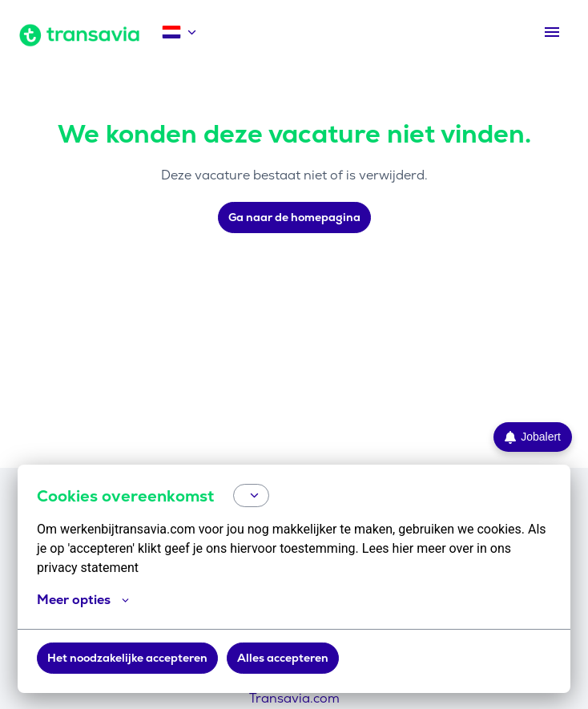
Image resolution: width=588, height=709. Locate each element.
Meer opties (83, 600)
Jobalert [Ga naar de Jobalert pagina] (533, 437)
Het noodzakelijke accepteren (127, 658)
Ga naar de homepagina (294, 217)
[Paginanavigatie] (552, 32)
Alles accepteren (283, 658)
